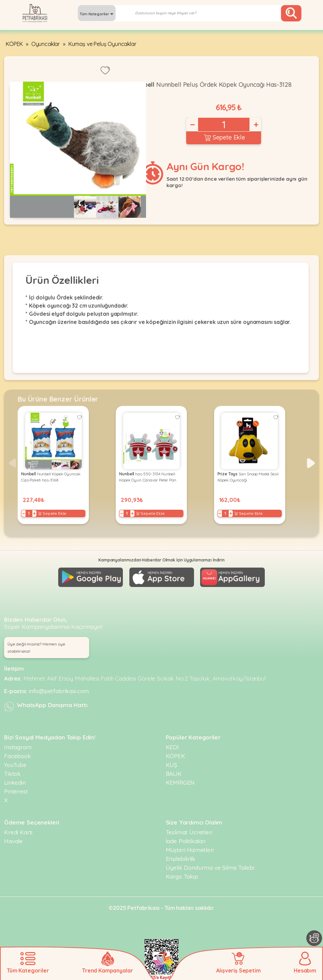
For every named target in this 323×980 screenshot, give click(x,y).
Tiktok (12, 774)
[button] (311, 463)
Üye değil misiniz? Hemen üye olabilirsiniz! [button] (36, 648)
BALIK (174, 774)
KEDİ (172, 747)
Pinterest (16, 791)
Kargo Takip (182, 876)
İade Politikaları (186, 841)
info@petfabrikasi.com (59, 691)
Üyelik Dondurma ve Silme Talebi (210, 868)
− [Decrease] (192, 125)
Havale (13, 841)
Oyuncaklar (46, 44)
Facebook (18, 756)
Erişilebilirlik (181, 859)
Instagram (18, 747)
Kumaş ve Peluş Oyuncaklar (102, 44)
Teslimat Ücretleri (189, 832)
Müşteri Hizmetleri (190, 850)
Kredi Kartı (18, 832)
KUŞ (172, 765)
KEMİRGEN (180, 782)
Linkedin (15, 782)
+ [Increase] (256, 125)
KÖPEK (14, 44)
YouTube (15, 765)
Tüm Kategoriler (96, 14)
